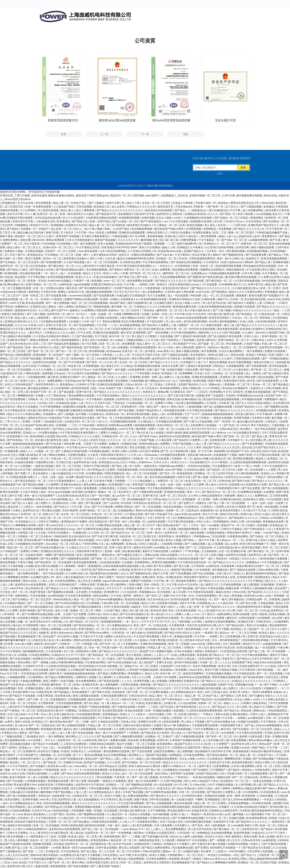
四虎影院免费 (218, 440)
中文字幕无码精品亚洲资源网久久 (136, 266)
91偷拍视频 (137, 381)
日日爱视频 (93, 603)
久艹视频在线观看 (12, 736)
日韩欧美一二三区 (70, 644)
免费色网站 (22, 596)
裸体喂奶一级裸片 (146, 429)
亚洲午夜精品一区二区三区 (42, 284)
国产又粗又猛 (165, 255)
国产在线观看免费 (256, 255)
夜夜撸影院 (95, 566)
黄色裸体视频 (156, 236)
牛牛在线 (116, 596)
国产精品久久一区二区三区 (216, 370)
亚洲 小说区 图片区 (121, 547)
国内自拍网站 (276, 477)
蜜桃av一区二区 (108, 492)
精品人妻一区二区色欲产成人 (70, 203)
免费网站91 (22, 307)
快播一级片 (83, 255)
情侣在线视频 (266, 377)
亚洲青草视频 (242, 418)
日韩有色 (238, 392)
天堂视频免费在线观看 (124, 421)
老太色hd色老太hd (21, 344)
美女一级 (143, 477)
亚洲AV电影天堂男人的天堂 (240, 381)
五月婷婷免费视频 (155, 399)
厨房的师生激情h (30, 759)
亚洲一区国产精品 (100, 221)
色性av (174, 837)
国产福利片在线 (241, 481)
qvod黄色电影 (56, 596)
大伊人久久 (138, 677)
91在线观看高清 (224, 699)
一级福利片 (195, 814)
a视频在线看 (232, 588)
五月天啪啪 (251, 633)
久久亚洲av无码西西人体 (142, 251)
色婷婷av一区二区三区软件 (124, 310)
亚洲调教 (135, 377)
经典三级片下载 (156, 370)
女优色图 (50, 436)
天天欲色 (6, 592)
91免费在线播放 (202, 233)
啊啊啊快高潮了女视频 (137, 314)
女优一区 (39, 288)
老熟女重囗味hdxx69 (32, 240)
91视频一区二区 (45, 451)
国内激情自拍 (99, 844)
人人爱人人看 (85, 481)
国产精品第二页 (53, 762)
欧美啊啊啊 (186, 373)
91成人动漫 (247, 321)
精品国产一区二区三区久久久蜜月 (35, 236)
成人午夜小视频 (94, 229)
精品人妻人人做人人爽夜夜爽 (78, 210)
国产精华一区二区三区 (161, 318)
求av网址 (246, 429)
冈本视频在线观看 (252, 399)
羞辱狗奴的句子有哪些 (75, 522)
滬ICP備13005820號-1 (161, 192)
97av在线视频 (137, 488)
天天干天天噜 (182, 688)
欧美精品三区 (102, 207)
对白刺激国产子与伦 (185, 344)
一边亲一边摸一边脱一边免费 (57, 477)
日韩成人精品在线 (130, 559)
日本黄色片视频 (50, 618)
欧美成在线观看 (35, 303)
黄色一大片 (194, 492)
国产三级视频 (66, 414)
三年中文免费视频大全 (206, 729)
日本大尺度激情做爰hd (80, 240)
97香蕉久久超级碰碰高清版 (257, 588)
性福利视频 (268, 585)
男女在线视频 (87, 540)
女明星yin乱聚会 (55, 288)
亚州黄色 (150, 351)
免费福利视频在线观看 (88, 807)
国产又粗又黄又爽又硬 (181, 396)
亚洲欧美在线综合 (160, 818)
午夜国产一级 (82, 281)
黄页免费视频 (145, 825)
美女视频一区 (138, 522)
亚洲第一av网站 (110, 299)
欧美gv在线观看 (135, 711)
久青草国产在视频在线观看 (143, 670)
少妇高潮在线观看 (266, 321)
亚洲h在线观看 (242, 614)
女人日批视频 (23, 466)
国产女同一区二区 (111, 644)
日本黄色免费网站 (66, 581)
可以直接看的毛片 (200, 462)
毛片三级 (69, 651)
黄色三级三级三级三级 (166, 240)
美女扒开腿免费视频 (205, 666)
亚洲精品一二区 (115, 785)
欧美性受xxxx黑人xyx (60, 766)
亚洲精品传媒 (129, 444)
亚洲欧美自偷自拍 (71, 484)
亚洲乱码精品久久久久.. (14, 333)
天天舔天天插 (103, 403)
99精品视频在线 (236, 270)
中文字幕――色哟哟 (136, 284)
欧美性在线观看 (9, 492)
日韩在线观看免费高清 (202, 258)
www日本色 (274, 299)
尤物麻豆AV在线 (73, 762)
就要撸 (200, 396)
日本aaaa (59, 373)
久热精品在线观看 (98, 618)
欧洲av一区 (78, 688)
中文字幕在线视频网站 (184, 333)
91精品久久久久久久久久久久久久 (253, 310)
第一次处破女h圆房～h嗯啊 (36, 555)
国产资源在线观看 (109, 681)
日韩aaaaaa (151, 455)
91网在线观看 (18, 477)
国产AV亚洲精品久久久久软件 (215, 359)
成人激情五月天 (110, 366)
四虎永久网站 (263, 762)
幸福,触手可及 (165, 514)
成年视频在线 (220, 570)
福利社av (214, 347)
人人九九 (225, 662)
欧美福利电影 (62, 811)
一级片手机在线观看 (264, 429)
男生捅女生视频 (51, 510)
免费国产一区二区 (12, 244)
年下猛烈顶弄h (156, 321)
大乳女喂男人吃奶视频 (260, 851)
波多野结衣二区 (56, 314)
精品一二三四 (282, 310)
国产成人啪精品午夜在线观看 (225, 336)
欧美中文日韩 (282, 733)
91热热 (65, 751)
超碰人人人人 (232, 703)
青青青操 (265, 318)
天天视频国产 (218, 770)
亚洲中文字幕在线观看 (97, 466)
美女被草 (206, 851)
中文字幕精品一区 (209, 240)
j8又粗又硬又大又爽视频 (87, 855)
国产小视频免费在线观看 (148, 492)
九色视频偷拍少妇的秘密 (198, 218)
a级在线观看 (198, 533)
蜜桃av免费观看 (56, 240)
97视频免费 (62, 410)
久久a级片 (248, 333)
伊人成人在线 (174, 321)
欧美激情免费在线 (243, 762)
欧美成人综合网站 (27, 685)
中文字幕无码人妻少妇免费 (117, 799)
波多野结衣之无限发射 (170, 214)
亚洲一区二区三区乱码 (173, 496)
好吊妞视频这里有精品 (247, 433)
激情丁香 (43, 525)
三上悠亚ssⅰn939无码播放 (36, 507)
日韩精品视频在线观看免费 (225, 273)
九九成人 (84, 440)
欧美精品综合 (36, 255)
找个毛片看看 (138, 236)
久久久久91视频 (43, 370)
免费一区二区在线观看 (251, 470)
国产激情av (116, 270)
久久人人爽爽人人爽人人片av (183, 614)
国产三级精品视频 (252, 207)
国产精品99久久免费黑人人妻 (245, 303)
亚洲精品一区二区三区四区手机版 (214, 473)
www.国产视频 (174, 470)
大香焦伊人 (272, 421)
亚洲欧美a (103, 585)
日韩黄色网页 (263, 770)
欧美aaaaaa (114, 351)
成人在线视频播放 (89, 799)
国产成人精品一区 (95, 703)
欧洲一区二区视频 (166, 529)
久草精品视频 (266, 603)
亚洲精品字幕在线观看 (20, 218)
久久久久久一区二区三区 (122, 440)
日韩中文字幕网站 (49, 522)
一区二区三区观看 (145, 744)
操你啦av (224, 203)
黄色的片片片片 (40, 225)
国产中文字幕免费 (75, 362)
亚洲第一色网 (150, 377)
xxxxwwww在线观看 (80, 296)
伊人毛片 (204, 648)
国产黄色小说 (80, 221)
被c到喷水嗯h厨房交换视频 (241, 277)
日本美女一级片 (216, 251)
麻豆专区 (126, 333)
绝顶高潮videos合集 (170, 251)
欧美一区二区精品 (131, 862)
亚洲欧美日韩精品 (82, 588)
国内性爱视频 (8, 562)
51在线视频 (64, 244)
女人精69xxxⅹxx (222, 433)
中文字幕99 (104, 718)
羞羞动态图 (42, 866)
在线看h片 (177, 551)
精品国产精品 (118, 303)
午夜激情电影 (153, 288)
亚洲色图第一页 (43, 355)
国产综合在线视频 (204, 573)
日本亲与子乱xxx (234, 221)
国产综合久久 (62, 507)
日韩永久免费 (142, 540)
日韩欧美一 (200, 207)
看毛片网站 (79, 862)
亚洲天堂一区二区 (48, 214)
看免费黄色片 (270, 236)
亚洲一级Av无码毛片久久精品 (77, 214)
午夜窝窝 (134, 733)
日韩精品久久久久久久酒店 (60, 333)
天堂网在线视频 (34, 251)
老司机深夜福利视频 (195, 321)
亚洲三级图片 (277, 355)
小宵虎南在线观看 (261, 803)
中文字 (227, 392)
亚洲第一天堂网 (32, 421)
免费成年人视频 (14, 251)
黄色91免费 (255, 296)
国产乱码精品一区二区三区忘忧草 (20, 262)
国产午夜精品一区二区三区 (20, 711)
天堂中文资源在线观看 (117, 607)
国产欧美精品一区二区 (97, 347)
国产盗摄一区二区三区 (212, 344)
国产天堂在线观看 (142, 751)
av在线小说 (183, 429)
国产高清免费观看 (85, 325)
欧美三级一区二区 (51, 518)
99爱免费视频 (189, 240)
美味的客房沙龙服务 (83, 418)
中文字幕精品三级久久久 (262, 581)
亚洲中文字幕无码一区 (59, 325)
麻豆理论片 (36, 333)
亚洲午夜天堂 (256, 284)
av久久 (125, 573)
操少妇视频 (184, 377)
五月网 (18, 540)
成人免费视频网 (115, 544)
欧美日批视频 (245, 648)
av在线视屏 (228, 733)
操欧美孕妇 (260, 703)
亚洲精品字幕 (239, 551)
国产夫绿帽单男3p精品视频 (93, 529)
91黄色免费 (192, 370)
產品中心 (191, 16)
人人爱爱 (271, 470)
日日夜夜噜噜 (31, 625)
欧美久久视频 (174, 540)
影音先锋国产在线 (210, 659)
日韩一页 (172, 714)
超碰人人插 (169, 247)
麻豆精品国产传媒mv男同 (169, 229)
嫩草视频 (146, 240)
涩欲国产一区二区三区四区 (61, 251)
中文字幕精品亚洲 (15, 410)
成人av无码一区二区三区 (127, 496)
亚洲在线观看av (100, 840)
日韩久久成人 (252, 336)
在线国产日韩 (114, 388)
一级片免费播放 (254, 351)
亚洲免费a (216, 392)
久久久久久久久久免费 (208, 718)
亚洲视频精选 (213, 799)
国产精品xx (275, 255)
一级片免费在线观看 (27, 573)
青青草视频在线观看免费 (227, 677)
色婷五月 (124, 255)
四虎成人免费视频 (107, 233)
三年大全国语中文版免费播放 (83, 373)
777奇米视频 (143, 373)
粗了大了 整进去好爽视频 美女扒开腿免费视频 (118, 321)
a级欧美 (136, 607)
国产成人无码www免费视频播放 (99, 429)
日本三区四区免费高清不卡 (121, 329)
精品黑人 (261, 459)
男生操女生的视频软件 (236, 388)
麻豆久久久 (240, 284)
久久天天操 (152, 340)
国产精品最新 (67, 392)
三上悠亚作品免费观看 (74, 744)
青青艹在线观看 (215, 396)
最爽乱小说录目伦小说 (71, 292)
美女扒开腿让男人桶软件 (207, 255)
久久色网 (25, 447)
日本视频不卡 (189, 362)
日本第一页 (237, 299)
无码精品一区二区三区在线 (172, 258)
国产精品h (234, 770)
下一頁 (145, 134)
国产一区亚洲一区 (225, 421)
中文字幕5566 (248, 670)
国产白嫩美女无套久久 (130, 555)
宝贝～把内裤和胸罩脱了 (227, 640)
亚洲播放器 (189, 359)
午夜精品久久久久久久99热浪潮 (153, 307)
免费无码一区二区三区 (254, 244)
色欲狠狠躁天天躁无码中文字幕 (136, 214)
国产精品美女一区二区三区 (204, 733)
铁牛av (4, 696)
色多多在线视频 (173, 507)
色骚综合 (102, 425)
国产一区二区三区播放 (41, 603)
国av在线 (62, 436)
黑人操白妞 (158, 614)
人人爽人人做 (184, 607)
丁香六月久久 (13, 421)
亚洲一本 (199, 607)
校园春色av (199, 210)
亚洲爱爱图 (140, 333)
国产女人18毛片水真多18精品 (254, 403)
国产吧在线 (7, 307)
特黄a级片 (107, 447)
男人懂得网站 (119, 585)
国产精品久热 (277, 484)
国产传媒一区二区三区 (235, 240)
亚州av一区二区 (53, 258)
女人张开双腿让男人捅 (259, 440)
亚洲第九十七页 (144, 518)
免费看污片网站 (165, 403)
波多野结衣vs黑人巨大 (212, 625)
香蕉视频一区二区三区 (56, 359)
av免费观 (269, 492)
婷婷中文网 (113, 203)
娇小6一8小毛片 (77, 314)
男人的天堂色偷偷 (36, 266)
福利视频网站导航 (33, 651)
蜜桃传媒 (146, 685)
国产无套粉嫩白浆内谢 (156, 837)
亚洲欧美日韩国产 (18, 340)
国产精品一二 (183, 210)
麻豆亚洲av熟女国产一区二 (173, 525)
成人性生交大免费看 (90, 581)
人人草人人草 (122, 355)
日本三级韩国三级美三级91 (159, 607)
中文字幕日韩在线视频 (181, 522)
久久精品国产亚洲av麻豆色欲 (37, 425)
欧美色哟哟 (37, 436)
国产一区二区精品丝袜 (13, 388)
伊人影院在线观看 (49, 210)
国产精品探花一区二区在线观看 (54, 562)
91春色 (17, 510)
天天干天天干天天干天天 (156, 622)
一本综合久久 (165, 266)
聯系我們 (242, 16)
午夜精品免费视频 (31, 681)
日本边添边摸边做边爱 (48, 218)
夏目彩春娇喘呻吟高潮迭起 (262, 573)
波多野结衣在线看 (236, 555)
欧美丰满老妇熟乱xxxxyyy (185, 284)
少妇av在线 (72, 429)
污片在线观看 (210, 284)
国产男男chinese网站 (105, 570)
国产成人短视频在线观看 (218, 407)
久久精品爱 (168, 840)
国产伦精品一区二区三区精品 (232, 218)
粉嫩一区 (23, 622)
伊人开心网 (229, 610)
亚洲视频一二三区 (165, 244)
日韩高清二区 (26, 818)
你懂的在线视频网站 (144, 255)
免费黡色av (253, 562)
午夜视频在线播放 (100, 451)
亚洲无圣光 (272, 677)
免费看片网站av (124, 507)
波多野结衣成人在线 (85, 462)
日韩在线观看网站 (207, 596)
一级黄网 (208, 633)
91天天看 (13, 673)
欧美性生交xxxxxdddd (238, 477)
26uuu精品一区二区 (57, 544)
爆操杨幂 (242, 296)
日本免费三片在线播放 (89, 592)
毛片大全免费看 (157, 296)
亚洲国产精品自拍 (119, 359)
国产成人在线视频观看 (275, 488)
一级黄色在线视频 (222, 418)
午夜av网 (107, 603)
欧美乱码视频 (195, 225)
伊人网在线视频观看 (248, 473)
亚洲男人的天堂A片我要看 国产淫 (149, 451)
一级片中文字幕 (206, 540)
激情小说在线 (23, 722)
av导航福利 (95, 751)
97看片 (283, 303)
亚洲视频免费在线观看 (148, 366)
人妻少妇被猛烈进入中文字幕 (224, 210)
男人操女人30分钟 (216, 225)
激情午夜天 (56, 673)
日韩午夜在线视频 (159, 799)
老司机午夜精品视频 (186, 662)
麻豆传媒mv (138, 633)
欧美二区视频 (59, 837)
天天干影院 (101, 336)
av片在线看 (34, 740)
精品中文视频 (125, 744)
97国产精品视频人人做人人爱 (190, 444)
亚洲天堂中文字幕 (23, 221)
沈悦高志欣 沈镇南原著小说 (203, 510)
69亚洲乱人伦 (60, 622)
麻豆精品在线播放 (39, 388)
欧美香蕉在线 (63, 696)
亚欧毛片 (103, 740)
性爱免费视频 (148, 740)
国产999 (150, 514)
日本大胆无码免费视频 (113, 251)
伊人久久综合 (166, 347)
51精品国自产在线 (59, 418)
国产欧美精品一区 (247, 314)
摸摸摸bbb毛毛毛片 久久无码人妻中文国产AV (42, 310)
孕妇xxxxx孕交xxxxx (215, 859)
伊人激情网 (105, 677)
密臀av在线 (152, 555)
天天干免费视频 (157, 811)
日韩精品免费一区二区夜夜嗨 (263, 599)
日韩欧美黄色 (107, 488)
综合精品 (59, 844)
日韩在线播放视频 (100, 788)
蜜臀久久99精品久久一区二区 (118, 433)
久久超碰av (142, 640)
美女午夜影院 (32, 244)
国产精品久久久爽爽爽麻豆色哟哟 (217, 862)
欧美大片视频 (113, 796)
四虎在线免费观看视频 (87, 774)
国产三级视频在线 (11, 851)
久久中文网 (92, 688)
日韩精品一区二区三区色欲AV (141, 388)
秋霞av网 (242, 566)
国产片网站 (271, 685)
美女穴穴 (278, 214)
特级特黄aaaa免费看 (121, 425)
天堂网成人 (280, 681)
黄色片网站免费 (141, 359)
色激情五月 (253, 258)
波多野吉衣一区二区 (12, 266)
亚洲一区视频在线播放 (31, 688)
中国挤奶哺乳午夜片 (229, 488)
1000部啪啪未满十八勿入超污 (118, 688)
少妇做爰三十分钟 (79, 321)
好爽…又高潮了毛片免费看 (92, 444)
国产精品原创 (16, 347)
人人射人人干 (162, 655)
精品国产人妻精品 (191, 859)
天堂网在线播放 (77, 455)
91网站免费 (209, 299)
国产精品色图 (196, 281)
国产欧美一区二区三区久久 (224, 207)
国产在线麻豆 (38, 766)
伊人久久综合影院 (73, 218)
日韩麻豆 (225, 807)
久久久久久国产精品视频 (226, 333)
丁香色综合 (148, 310)
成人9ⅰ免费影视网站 (51, 381)
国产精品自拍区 (236, 625)
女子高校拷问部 (180, 451)
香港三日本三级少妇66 (13, 714)
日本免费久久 (183, 825)
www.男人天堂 (48, 799)
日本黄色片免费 (261, 418)
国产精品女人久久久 (58, 588)
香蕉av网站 (25, 662)
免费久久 (33, 477)
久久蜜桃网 (53, 484)
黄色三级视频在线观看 (86, 696)
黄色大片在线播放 (150, 247)
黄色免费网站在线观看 (140, 281)
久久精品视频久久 (145, 481)
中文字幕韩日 (183, 255)
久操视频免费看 (235, 366)
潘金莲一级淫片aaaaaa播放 (78, 848)
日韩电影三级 (26, 533)
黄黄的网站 (257, 218)
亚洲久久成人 (28, 381)
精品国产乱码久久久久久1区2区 (222, 447)
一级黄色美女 (150, 466)
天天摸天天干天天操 (255, 510)
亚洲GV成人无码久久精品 (255, 514)
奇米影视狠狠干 (81, 692)
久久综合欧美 (130, 592)
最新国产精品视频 (106, 240)
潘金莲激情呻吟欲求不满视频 (254, 607)
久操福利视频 (194, 407)
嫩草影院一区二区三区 (176, 273)
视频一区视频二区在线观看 (102, 811)
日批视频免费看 (37, 377)
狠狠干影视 (53, 233)
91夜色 (156, 373)
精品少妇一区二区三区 (21, 547)
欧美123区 (224, 666)
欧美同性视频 (242, 833)
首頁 (159, 16)
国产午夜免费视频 (253, 444)
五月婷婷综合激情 (131, 262)
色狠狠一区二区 (175, 510)
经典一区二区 (167, 429)
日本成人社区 (36, 325)
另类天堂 (192, 625)
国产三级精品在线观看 (176, 355)
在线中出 (5, 774)
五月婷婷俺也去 (75, 399)
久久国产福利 (56, 814)
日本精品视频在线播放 (219, 673)
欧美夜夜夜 (249, 796)
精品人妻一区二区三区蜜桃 (210, 803)
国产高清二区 (232, 425)
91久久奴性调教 (220, 748)
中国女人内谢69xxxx (140, 462)
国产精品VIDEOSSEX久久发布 (183, 633)
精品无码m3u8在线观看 (159, 210)
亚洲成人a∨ (30, 433)
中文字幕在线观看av (109, 396)
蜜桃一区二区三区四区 (242, 233)
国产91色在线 (54, 444)
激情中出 (201, 347)
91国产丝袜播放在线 (72, 759)
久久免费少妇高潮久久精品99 (131, 729)
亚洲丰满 (163, 740)
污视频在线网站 (135, 340)
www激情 (102, 359)
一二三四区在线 (237, 225)
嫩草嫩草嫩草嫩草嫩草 (13, 640)
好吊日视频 (65, 755)
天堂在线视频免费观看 (173, 277)
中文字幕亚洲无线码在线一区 (195, 562)
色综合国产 (149, 559)
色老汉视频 (68, 681)
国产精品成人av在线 (42, 270)
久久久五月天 (28, 570)
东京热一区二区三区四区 (156, 203)
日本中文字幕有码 (262, 659)
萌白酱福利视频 (236, 251)
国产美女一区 (105, 418)
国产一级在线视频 (159, 333)
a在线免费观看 (137, 370)
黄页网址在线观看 (135, 648)
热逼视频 (263, 525)
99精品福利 (61, 536)
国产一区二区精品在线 (154, 625)
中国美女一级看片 (15, 699)
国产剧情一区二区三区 (41, 351)
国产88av (58, 429)
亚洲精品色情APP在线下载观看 (134, 244)
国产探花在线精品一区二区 (31, 481)
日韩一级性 (146, 407)
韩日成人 (76, 544)
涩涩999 (65, 618)
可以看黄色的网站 (96, 662)
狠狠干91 (223, 299)
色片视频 (81, 414)
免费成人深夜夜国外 (14, 314)
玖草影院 (245, 811)
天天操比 (122, 488)
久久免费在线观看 (212, 325)
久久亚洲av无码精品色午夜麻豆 (52, 336)
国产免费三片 (23, 473)
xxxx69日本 (11, 447)
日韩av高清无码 (229, 429)
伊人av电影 (117, 340)
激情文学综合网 (229, 514)
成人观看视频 (185, 751)
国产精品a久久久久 (224, 707)
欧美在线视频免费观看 (274, 258)
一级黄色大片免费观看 (113, 781)
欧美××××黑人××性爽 (116, 273)
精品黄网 (93, 781)
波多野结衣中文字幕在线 (166, 359)
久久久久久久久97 (129, 240)
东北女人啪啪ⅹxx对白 (169, 218)
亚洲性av (265, 777)
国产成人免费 (79, 781)
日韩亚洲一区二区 (182, 718)
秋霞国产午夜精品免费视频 (95, 707)
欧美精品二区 (170, 373)
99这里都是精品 (278, 711)
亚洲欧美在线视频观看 (132, 233)
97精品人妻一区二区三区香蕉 (165, 648)
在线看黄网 (228, 566)
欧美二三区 (220, 233)
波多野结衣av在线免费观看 (175, 436)
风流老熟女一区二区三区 (235, 781)
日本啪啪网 (226, 284)
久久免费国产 (222, 744)
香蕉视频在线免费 (106, 410)
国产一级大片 (162, 407)
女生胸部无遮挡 (164, 303)
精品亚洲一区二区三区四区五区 (139, 536)
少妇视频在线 (8, 203)
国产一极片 (208, 559)
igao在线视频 (82, 284)
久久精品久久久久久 (78, 547)
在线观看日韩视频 (173, 544)
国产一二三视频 (131, 837)
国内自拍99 (35, 770)
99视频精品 (22, 225)
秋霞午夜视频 (28, 610)
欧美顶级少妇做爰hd (252, 329)
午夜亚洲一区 (122, 777)
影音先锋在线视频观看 (163, 477)
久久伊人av (135, 455)
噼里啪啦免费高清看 (185, 307)
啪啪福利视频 (102, 307)
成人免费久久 (167, 377)
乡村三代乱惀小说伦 (217, 692)
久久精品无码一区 (228, 603)
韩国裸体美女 (263, 577)
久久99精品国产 (10, 551)
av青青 (9, 722)
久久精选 (270, 666)
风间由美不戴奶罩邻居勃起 (267, 751)
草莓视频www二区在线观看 (210, 536)
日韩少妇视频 (274, 388)
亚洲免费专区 (130, 407)
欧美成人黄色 (23, 429)
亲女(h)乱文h (249, 447)
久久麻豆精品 (241, 370)
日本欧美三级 (227, 403)
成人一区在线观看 (71, 273)
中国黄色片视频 (228, 670)
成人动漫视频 (120, 347)
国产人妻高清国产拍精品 (105, 866)
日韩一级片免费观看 (85, 244)
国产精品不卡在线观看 (23, 696)
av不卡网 (125, 855)
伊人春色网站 (64, 640)
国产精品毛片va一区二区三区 (219, 492)
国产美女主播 (182, 566)
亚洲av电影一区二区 (83, 359)
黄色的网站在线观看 (157, 629)
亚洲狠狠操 (58, 225)
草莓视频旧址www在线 (251, 396)
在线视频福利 (58, 699)
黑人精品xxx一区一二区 (231, 540)
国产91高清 (167, 707)
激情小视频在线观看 (263, 247)
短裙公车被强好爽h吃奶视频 (67, 662)
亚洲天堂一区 (163, 518)
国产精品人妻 (263, 262)
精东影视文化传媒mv (140, 225)
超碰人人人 (27, 451)
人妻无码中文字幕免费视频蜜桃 (26, 707)
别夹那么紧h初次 (207, 340)
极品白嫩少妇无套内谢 (31, 233)
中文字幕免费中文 (28, 755)
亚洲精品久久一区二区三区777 (222, 244)
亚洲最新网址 (143, 562)
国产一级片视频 (117, 370)
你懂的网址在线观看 (75, 407)
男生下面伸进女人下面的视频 (178, 340)
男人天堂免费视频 (230, 636)
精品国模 (21, 277)
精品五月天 (164, 748)
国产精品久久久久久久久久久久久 (211, 288)
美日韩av (72, 814)
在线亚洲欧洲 (154, 703)
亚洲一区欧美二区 (203, 266)
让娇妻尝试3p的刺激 (68, 659)
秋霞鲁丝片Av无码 (77, 225)
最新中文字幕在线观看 (156, 551)
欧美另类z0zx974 (41, 622)
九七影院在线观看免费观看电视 (248, 462)
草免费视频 (225, 229)
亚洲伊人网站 (120, 451)
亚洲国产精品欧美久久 (149, 410)
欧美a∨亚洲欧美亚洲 (170, 577)
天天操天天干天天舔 (92, 636)
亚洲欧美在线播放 (238, 844)
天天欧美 (212, 403)
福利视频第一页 (145, 618)
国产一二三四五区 (198, 392)
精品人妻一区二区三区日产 (140, 525)
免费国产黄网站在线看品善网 (81, 299)
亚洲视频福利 (222, 522)
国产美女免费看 (251, 488)
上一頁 (104, 134)
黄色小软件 (178, 407)
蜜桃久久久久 (245, 496)
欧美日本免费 (171, 366)
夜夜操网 (230, 496)
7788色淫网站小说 (93, 544)
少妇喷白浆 (170, 703)
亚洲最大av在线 (241, 748)
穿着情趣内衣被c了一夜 (140, 529)
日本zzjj (265, 610)
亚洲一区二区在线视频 (127, 603)
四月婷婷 (127, 503)
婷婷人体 (239, 258)
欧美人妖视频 (106, 244)
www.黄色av (25, 814)
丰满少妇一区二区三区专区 (67, 459)
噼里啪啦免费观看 (11, 581)
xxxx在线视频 (263, 214)
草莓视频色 (271, 292)
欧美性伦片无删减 (28, 629)
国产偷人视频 (201, 477)
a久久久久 (205, 707)
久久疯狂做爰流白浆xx (246, 288)
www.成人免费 (24, 644)
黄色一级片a (225, 258)
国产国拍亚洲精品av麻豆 (70, 270)
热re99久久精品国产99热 (271, 333)
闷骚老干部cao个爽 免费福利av (172, 725)
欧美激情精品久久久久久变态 (127, 770)
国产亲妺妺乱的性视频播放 (187, 262)
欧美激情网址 (165, 744)
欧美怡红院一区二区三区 (163, 503)
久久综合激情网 (60, 388)
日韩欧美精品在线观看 (247, 359)
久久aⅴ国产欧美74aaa (144, 436)
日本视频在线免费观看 (54, 321)
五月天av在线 (26, 203)
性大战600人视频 (68, 636)
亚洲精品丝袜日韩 (276, 329)
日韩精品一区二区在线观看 (228, 373)
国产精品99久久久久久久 (244, 518)
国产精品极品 (281, 384)
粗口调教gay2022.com (158, 381)
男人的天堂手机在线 (215, 303)
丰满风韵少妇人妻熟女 (44, 307)
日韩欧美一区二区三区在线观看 (46, 399)
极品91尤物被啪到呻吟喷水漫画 (136, 258)
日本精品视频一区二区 (140, 403)
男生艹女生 (42, 748)
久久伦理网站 (28, 210)
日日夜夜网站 (36, 677)
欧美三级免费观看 (87, 488)
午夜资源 (107, 355)
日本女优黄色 (254, 221)
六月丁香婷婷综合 (56, 396)
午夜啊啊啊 (157, 729)
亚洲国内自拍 (61, 503)
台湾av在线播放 (184, 651)
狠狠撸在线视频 (43, 844)
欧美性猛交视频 (252, 547)
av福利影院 (269, 840)
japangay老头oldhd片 (32, 718)
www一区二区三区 (115, 281)
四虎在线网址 (13, 799)
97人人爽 (30, 214)
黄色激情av (66, 384)
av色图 (29, 566)
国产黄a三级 (153, 770)
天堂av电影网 (70, 510)
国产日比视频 (126, 659)
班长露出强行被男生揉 (222, 314)
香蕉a (206, 748)
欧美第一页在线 (37, 281)
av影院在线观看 (157, 522)
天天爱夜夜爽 (177, 625)
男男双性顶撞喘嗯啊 (164, 562)
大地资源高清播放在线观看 (102, 218)
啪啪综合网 (224, 777)
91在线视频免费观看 (89, 714)
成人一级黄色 (254, 373)
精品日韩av (162, 774)
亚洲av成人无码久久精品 (199, 788)
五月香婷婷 (7, 310)
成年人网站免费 (185, 292)
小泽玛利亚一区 (11, 614)
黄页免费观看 (44, 203)
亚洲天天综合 (98, 440)
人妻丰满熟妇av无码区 (104, 255)
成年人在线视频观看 (58, 688)
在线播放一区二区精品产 (35, 229)
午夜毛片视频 (26, 562)
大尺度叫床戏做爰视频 (247, 281)
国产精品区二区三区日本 (222, 470)
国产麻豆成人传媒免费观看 (16, 355)
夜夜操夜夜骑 (185, 473)
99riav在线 (268, 203)
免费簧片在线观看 (275, 351)
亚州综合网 (243, 247)
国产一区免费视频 (121, 833)
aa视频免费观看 (259, 240)
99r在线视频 (269, 281)
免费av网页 (149, 577)
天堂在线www (183, 207)
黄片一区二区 (21, 592)
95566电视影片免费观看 (274, 559)
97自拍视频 (49, 244)
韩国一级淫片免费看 (30, 258)
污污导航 (281, 755)
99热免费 (196, 296)
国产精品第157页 (106, 214)
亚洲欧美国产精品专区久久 (264, 225)
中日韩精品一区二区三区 (60, 255)
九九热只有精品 (30, 492)
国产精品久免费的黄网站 (112, 673)
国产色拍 (201, 588)
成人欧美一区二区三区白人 (67, 229)
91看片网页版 (158, 640)
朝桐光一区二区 (40, 459)
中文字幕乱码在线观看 (200, 410)
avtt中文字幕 (17, 303)
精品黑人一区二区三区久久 (26, 762)
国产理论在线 (45, 610)
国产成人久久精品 (23, 503)
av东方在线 (203, 292)
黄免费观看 (129, 344)
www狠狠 (214, 525)
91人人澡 (204, 610)
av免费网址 (88, 310)
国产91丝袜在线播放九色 (50, 547)
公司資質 (208, 16)
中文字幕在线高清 (46, 818)
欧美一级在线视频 (268, 507)
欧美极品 (269, 207)
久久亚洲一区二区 (99, 533)
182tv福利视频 (59, 499)
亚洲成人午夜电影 (183, 203)
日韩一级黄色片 (159, 284)
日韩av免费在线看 (268, 570)
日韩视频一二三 (124, 481)
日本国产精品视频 (31, 359)
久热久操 (110, 258)
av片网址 (198, 622)
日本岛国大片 (183, 666)
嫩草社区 (232, 618)
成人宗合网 (180, 592)
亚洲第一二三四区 (148, 707)
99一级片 (56, 577)
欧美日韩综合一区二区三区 (104, 407)
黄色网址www (13, 529)
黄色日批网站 (79, 788)
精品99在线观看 (184, 803)
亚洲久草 (236, 692)
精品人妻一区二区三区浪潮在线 (107, 225)
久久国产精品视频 (75, 262)
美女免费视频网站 (87, 681)
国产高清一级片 (119, 522)
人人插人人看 (45, 581)
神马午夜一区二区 (177, 329)
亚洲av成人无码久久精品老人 (182, 236)
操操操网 (219, 451)
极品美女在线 (152, 699)
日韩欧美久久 (79, 751)
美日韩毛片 (125, 492)
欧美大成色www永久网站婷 (237, 262)
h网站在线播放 (57, 455)
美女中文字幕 (15, 214)
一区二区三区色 (194, 855)
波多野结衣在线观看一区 (274, 347)
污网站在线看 (32, 373)
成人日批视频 (216, 544)
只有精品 (157, 844)
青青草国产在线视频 (68, 236)
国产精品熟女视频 (33, 484)
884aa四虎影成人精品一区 (69, 599)
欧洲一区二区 (282, 744)
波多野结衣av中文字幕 (18, 470)
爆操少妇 (271, 284)
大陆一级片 (114, 825)
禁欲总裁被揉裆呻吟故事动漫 (266, 859)
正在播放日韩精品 (15, 603)
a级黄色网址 (224, 614)
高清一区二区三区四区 (69, 466)
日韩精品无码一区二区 (115, 436)
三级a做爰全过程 (45, 221)
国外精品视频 (214, 688)
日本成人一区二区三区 (245, 318)
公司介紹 (174, 16)
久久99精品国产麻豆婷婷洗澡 (85, 670)
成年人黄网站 (67, 307)
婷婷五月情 (184, 477)
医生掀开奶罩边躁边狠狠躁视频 (222, 399)
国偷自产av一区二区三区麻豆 (238, 525)
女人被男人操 (50, 759)
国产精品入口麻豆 (18, 270)
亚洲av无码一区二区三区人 (59, 247)
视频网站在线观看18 (212, 270)
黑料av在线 (29, 581)
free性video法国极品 (60, 281)
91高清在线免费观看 (152, 470)
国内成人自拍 (63, 607)
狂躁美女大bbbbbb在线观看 (183, 559)
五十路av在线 (198, 785)
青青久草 (167, 636)
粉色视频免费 (69, 540)
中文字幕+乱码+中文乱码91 (191, 314)
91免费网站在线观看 (250, 492)
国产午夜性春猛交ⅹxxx (155, 221)
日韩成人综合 (129, 722)
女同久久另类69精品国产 (19, 384)
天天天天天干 (114, 588)
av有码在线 (118, 529)
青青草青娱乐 (167, 536)
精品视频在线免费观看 (186, 270)
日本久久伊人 (162, 462)
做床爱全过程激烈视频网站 (221, 622)
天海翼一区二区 (209, 662)
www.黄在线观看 (88, 251)
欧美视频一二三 (70, 570)
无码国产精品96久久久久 (129, 288)
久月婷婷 (274, 510)
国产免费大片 (187, 503)
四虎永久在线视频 (140, 814)
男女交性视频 (138, 447)
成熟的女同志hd (37, 418)
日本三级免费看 (232, 644)
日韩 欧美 (171, 384)
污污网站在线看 (134, 514)
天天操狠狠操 (209, 551)
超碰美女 (75, 310)
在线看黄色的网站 (238, 536)
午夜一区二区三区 (276, 814)
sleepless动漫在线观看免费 (192, 318)
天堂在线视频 (84, 207)
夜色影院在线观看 (136, 599)
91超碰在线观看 (25, 462)
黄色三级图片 (107, 577)
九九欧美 (93, 455)
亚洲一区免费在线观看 (39, 207)
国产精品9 (13, 229)
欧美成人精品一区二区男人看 (86, 837)
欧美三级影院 (260, 614)
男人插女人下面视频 (193, 722)
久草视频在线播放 (36, 781)
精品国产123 (147, 651)
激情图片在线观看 (245, 307)
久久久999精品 (212, 388)
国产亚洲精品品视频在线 (87, 607)
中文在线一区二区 (217, 818)
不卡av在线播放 (17, 418)
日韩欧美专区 (264, 622)
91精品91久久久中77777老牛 (69, 655)
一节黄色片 (260, 477)
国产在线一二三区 (148, 277)
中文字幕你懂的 (180, 221)
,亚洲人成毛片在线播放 (95, 340)
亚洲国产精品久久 (194, 251)
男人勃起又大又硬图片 (145, 336)
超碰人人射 (225, 236)
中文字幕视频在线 (272, 562)
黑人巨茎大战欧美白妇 (198, 310)
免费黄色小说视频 (87, 677)
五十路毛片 (68, 233)
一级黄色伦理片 (42, 429)
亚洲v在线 (224, 481)
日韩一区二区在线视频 (192, 792)
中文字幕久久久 (38, 862)
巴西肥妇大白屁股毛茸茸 (187, 748)
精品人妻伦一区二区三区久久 (24, 247)
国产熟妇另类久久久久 (272, 447)
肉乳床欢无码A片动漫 (264, 451)
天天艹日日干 (193, 414)
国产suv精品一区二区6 (126, 221)
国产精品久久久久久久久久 (273, 307)
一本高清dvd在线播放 (198, 466)
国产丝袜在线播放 (21, 659)
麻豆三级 (230, 325)
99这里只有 (75, 366)
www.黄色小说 (166, 351)
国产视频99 (194, 277)
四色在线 (247, 711)
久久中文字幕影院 (11, 651)
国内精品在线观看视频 (178, 729)
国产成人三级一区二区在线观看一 (228, 503)
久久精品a (127, 366)
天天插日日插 (49, 292)
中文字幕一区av (85, 233)
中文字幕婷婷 (94, 399)
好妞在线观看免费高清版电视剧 (122, 566)
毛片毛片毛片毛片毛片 (127, 292)
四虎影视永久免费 (257, 484)
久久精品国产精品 (64, 207)
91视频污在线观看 (248, 722)
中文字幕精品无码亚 (88, 247)
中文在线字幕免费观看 (78, 596)
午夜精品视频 (120, 236)
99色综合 (219, 366)
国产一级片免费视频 (58, 303)
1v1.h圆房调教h (255, 814)
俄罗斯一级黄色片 (122, 540)
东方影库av (167, 777)
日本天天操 (53, 718)
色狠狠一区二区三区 (82, 610)
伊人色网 (135, 466)
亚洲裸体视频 (281, 262)
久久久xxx (21, 325)
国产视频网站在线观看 (61, 592)
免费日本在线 (165, 662)
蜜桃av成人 (216, 384)
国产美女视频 (127, 410)
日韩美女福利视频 (37, 774)
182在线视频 (254, 522)
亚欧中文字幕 (161, 573)
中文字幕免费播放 (51, 407)
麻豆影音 (53, 377)
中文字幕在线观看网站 (156, 262)
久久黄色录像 (54, 651)
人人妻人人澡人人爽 (59, 733)
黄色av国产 (266, 744)
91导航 (269, 733)
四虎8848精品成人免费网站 (155, 444)
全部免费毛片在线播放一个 (206, 425)
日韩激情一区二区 (182, 459)
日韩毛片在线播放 (181, 233)
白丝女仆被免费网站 (231, 351)
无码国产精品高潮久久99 (211, 774)
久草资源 (44, 685)
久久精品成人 (146, 421)
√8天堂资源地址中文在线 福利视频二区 (101, 666)
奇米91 (161, 559)
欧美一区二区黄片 (271, 288)
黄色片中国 (211, 670)
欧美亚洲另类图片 (220, 318)
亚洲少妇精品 (120, 788)
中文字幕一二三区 (107, 325)
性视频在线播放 (216, 533)
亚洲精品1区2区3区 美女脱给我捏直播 (101, 711)
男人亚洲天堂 (151, 418)
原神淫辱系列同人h (47, 384)
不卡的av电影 (87, 425)
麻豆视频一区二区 (122, 307)
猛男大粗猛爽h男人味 (190, 244)
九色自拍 (99, 588)
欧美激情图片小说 (18, 436)
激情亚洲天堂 (166, 207)
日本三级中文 (18, 255)
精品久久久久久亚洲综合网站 (246, 292)
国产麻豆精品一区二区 (62, 266)
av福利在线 (66, 284)
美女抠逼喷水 (198, 355)
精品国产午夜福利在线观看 (16, 844)
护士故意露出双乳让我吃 (261, 270)
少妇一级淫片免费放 (122, 618)
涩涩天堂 (86, 570)
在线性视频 (148, 218)
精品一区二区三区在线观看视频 (90, 303)
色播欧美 (114, 444)
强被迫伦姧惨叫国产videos (260, 788)
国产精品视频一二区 (114, 499)
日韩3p (157, 499)
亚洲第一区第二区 (162, 314)
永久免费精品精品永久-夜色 (59, 329)
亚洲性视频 (198, 688)
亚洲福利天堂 (192, 681)
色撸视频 (47, 373)
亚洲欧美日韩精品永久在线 (107, 284)
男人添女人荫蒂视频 (231, 596)
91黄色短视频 (215, 588)
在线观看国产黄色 (242, 662)
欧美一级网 (234, 796)
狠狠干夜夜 (7, 236)
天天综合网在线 (70, 851)
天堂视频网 (78, 811)
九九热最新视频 (139, 818)
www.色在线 (199, 644)
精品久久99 (279, 577)
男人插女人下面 (131, 203)
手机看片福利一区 (206, 203)
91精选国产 (167, 666)
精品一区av (98, 388)
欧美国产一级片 (63, 355)
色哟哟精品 (210, 229)
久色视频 (127, 562)
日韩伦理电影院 (17, 807)
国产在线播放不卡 (274, 296)
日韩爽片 (247, 703)
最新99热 (34, 292)
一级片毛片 (58, 318)
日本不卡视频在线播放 (221, 785)
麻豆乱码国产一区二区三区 (264, 566)
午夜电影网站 (175, 855)
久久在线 (41, 533)
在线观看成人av (130, 299)
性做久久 (239, 573)
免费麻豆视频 (164, 651)
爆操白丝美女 (224, 592)
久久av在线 (280, 848)
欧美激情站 (64, 221)
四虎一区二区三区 (110, 344)
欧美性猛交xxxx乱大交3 (113, 462)
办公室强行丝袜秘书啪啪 (220, 247)
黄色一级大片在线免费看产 (40, 496)
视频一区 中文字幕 (202, 451)
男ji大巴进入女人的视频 (151, 433)
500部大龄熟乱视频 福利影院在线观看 (188, 433)
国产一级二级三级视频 (145, 777)
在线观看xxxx (199, 273)
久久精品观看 (62, 370)
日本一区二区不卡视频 (216, 629)
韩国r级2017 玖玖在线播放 (193, 840)
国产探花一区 (228, 214)
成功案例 (225, 16)
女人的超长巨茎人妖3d (247, 236)
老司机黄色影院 (80, 388)
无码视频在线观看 (267, 410)
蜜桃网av (238, 788)
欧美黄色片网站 (238, 859)
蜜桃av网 (163, 392)
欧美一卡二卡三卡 (72, 770)
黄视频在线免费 (183, 636)
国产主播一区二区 (138, 692)
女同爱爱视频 (194, 229)
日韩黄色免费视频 (239, 803)
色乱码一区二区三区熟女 (149, 384)
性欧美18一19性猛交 (228, 559)
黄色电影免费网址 (171, 388)
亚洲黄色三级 (228, 377)
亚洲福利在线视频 (175, 492)
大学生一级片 (199, 525)
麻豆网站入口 (74, 736)
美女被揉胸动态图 (15, 740)
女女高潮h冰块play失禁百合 (74, 496)
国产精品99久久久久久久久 (264, 592)
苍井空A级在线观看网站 (75, 840)
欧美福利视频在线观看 (154, 299)
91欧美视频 (167, 336)
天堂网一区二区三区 (60, 822)
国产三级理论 (10, 748)
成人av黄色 (118, 207)
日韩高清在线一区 (270, 314)
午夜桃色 (57, 299)
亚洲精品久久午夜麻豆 (190, 247)
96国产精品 (259, 748)
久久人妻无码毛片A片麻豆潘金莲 (96, 266)
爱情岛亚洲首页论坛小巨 (245, 203)
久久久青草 (195, 447)
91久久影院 (103, 540)
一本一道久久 (51, 273)
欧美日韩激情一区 (21, 777)
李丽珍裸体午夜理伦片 (114, 455)
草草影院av (140, 503)
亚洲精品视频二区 (77, 648)
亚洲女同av (217, 477)
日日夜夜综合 (178, 392)
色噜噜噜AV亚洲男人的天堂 (207, 221)
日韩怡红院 (121, 447)
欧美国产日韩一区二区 (44, 392)
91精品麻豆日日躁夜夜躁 (131, 296)
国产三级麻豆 (97, 203)
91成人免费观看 (161, 270)
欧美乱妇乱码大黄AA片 (176, 288)
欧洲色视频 (11, 273)
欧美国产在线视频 (95, 762)
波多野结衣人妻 (258, 555)
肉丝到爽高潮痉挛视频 (229, 266)
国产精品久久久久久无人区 (249, 229)
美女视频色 (122, 381)
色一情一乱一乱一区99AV (35, 299)
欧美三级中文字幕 (12, 496)
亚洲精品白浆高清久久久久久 (202, 214)
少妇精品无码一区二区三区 (80, 421)
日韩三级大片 (224, 573)
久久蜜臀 (199, 484)
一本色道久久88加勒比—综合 (222, 855)
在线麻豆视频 (175, 370)
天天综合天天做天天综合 (146, 355)
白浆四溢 (124, 570)
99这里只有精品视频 (128, 577)
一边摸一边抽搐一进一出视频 (105, 314)
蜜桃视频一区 (49, 755)
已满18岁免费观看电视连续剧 (216, 307)
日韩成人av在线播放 (272, 518)
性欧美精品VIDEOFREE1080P (120, 247)
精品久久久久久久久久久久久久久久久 (144, 396)
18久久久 (103, 421)
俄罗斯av (139, 833)
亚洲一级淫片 (155, 533)
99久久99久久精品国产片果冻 (202, 781)
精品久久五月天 (92, 273)
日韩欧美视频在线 (114, 473)
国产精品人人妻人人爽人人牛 (118, 759)
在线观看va (50, 414)
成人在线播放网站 (253, 210)
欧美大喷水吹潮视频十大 (255, 544)
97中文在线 (85, 333)
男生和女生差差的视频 (203, 329)
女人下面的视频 (182, 381)
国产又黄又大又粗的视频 (198, 421)
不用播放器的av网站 (99, 859)
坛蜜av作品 (258, 340)
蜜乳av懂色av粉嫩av (96, 484)
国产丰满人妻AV (279, 240)
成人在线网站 (36, 807)
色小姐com (21, 725)
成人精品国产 (147, 662)
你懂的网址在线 (45, 462)
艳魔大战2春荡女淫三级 (33, 455)
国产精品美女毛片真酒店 (156, 733)
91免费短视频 (94, 473)
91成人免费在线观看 (183, 655)
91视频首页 (270, 688)
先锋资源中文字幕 (224, 822)
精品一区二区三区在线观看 (56, 625)
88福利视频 (40, 488)
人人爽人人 (157, 829)
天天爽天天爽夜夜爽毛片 (96, 236)
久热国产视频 (252, 344)
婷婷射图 (174, 859)
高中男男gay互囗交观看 (101, 470)
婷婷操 (148, 655)
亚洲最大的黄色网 (107, 318)
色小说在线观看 (164, 785)
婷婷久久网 (238, 522)
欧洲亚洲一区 (274, 218)
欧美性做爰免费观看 (86, 562)
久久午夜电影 (220, 462)
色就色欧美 (283, 362)
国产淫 (274, 774)
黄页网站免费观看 (244, 459)
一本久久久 (50, 740)
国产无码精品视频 (264, 759)
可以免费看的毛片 (223, 466)
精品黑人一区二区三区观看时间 (239, 347)
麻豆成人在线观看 (130, 848)
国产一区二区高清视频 (149, 507)
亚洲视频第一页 (192, 499)
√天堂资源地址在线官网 (234, 651)
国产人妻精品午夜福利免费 (191, 336)
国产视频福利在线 (233, 255)
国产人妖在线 (112, 503)
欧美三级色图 (246, 214)
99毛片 (245, 425)
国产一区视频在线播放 (275, 359)
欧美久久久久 (84, 277)
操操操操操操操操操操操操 (218, 414)
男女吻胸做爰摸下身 (139, 499)
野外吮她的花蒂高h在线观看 (260, 266)
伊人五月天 (234, 840)
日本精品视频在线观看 (128, 418)
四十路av (177, 788)
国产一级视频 (41, 662)
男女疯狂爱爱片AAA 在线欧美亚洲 (32, 692)
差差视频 (97, 281)
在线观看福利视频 (129, 218)
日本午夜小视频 (252, 273)
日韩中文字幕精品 (232, 529)
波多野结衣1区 (31, 510)
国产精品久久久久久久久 (165, 362)
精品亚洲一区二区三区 (124, 840)
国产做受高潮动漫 (213, 277)
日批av (129, 384)
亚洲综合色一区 (115, 414)
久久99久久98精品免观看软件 (114, 459)
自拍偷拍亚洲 (142, 844)
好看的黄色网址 (239, 714)
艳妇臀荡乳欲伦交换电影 (105, 573)
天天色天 (90, 459)
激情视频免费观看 (145, 425)
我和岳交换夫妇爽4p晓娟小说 (184, 399)
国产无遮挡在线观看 (124, 707)
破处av (198, 459)
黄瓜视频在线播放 (21, 744)
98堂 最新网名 (234, 837)
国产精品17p (232, 711)
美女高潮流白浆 (99, 522)
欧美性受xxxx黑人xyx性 (258, 596)
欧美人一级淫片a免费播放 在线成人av (27, 499)
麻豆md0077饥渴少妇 (223, 648)
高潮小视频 (217, 555)
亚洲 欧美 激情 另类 (162, 610)
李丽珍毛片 (229, 659)
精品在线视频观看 (11, 366)
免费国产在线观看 (141, 581)
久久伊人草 (111, 362)
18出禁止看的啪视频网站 (224, 321)
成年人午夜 (97, 258)
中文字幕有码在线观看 (201, 592)
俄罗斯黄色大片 (40, 837)
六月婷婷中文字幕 (85, 384)
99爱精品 (72, 711)
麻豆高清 (72, 288)
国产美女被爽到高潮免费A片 (96, 288)
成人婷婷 (147, 566)
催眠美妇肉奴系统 (150, 840)
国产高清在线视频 (83, 733)
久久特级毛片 (212, 262)
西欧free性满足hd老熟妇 (150, 510)
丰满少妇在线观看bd (106, 277)
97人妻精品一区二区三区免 (170, 225)
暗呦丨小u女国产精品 (117, 229)
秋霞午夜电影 (38, 592)
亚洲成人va (268, 473)
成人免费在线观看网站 (136, 796)
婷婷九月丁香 (51, 514)
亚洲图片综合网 (148, 722)
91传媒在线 (63, 403)
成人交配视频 (252, 585)
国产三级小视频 (222, 310)
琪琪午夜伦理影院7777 (61, 488)
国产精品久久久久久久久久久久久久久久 (120, 210)
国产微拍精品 (220, 292)
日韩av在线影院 (169, 555)
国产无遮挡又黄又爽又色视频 (209, 844)
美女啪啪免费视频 (142, 229)
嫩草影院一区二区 (16, 281)
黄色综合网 (238, 355)
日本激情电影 (183, 266)
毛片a (89, 403)
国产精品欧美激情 (254, 677)
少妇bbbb (283, 840)
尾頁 (186, 134)
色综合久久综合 (111, 774)
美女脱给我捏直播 (31, 273)
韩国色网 (102, 310)
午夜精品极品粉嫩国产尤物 (272, 233)
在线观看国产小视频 (225, 455)
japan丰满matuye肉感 (188, 514)
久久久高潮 (114, 762)
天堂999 (170, 292)
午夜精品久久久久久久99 (141, 207)
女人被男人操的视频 (191, 837)
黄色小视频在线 (192, 388)
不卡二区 (144, 829)
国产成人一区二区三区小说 (72, 351)
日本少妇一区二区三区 (158, 588)
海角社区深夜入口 (158, 233)
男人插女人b (179, 733)
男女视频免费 (234, 344)
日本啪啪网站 (131, 644)
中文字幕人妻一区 (164, 581)
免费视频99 (271, 399)
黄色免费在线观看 (228, 329)
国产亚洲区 (202, 848)
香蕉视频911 (136, 673)
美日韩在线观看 (278, 366)
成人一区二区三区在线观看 (102, 262)
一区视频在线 (79, 533)
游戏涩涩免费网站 (194, 673)
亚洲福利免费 (245, 577)
